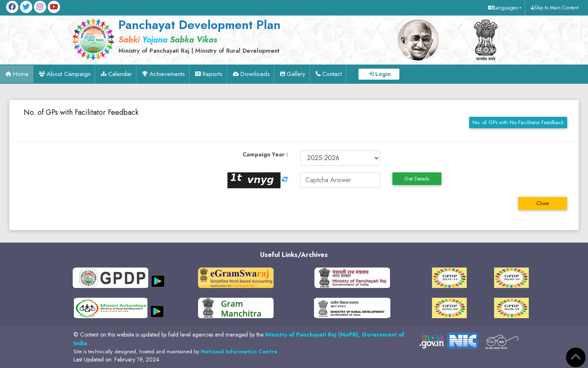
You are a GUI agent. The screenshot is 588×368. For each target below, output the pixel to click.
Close (542, 203)
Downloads (255, 74)
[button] (504, 8)
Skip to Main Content (556, 8)
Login (383, 74)
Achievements (167, 74)
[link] (216, 36)
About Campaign (69, 74)
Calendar (120, 74)
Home (21, 74)
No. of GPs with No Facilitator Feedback (518, 122)
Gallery (296, 74)
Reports (213, 74)
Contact (332, 74)
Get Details (417, 179)
